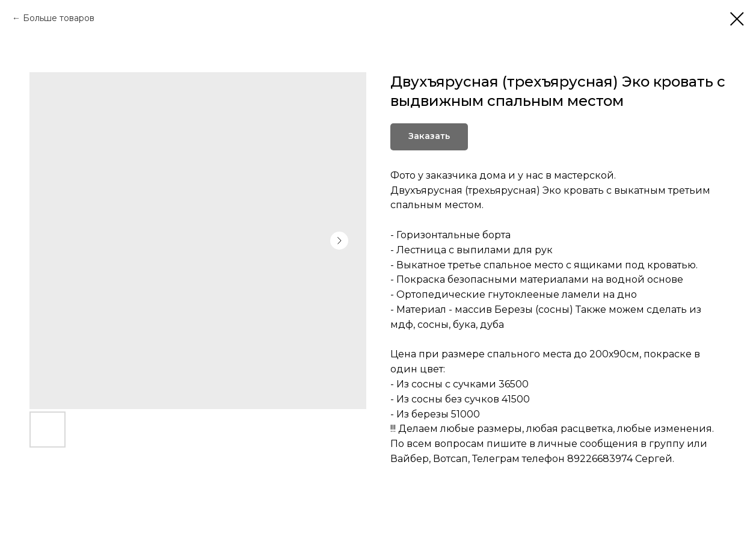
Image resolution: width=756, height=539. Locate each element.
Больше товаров (59, 18)
